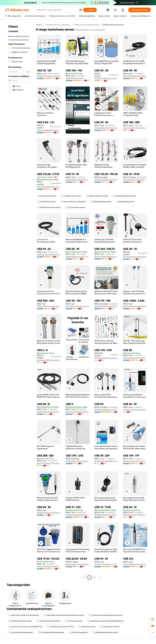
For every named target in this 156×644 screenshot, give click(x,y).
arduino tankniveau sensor (97, 196)
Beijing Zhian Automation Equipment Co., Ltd (135, 306)
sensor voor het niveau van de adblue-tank (25, 627)
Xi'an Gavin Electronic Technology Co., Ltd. (135, 358)
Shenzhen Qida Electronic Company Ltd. (106, 409)
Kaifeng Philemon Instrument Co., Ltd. (49, 306)
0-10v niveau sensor (74, 621)
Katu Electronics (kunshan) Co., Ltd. (135, 515)
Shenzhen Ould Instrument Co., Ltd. (135, 180)
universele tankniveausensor (49, 621)
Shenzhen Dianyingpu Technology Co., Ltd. (106, 515)
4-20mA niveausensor (78, 632)
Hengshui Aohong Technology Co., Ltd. (106, 180)
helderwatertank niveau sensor (105, 632)
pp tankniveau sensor (125, 202)
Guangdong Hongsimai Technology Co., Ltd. (49, 412)
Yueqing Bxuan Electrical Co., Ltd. (106, 128)
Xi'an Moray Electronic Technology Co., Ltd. (106, 78)
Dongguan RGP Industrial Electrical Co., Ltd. (49, 360)
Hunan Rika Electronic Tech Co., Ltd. (135, 564)
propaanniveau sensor (47, 196)
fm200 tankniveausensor (101, 202)
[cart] (116, 10)
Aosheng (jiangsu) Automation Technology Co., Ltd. (135, 409)
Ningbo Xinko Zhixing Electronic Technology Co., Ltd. (78, 461)
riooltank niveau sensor (71, 196)
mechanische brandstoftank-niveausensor (106, 615)
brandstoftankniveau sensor (124, 196)
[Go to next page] (100, 577)
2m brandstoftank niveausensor (51, 632)
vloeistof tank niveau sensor (49, 207)
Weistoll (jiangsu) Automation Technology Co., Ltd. (49, 513)
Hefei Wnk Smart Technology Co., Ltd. (135, 76)
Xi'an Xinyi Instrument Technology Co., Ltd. (106, 564)
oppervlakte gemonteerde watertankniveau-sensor (64, 615)
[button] (81, 10)
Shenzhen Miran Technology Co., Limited (49, 463)
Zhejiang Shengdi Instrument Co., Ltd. (78, 564)
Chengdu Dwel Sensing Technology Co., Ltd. (135, 128)
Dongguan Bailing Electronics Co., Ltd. (49, 130)
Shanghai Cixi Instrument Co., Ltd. (135, 461)
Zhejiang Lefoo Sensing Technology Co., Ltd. (49, 254)
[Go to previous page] (84, 577)
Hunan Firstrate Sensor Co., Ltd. (78, 515)
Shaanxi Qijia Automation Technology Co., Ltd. (78, 256)
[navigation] (20, 301)
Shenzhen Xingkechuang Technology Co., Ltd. (78, 412)
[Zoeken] (90, 10)
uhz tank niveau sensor (75, 207)
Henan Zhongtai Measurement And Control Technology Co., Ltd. (106, 256)
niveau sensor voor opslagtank (73, 202)
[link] (153, 619)
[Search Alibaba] (57, 10)
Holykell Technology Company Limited (49, 76)
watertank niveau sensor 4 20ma (60, 627)
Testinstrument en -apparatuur (58, 25)
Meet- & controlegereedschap (87, 25)
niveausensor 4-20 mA (110, 627)
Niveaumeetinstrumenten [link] (113, 25)
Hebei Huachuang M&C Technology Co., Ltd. (106, 461)
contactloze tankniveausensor (21, 632)
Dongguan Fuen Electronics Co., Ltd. (106, 358)
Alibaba (39, 25)
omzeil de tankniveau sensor (20, 621)
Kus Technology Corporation (135, 257)
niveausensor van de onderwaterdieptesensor (105, 621)
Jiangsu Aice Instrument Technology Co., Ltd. (49, 566)
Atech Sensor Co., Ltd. (75, 78)
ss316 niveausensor (87, 627)
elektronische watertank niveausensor (24, 615)
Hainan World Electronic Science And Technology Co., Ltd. (106, 306)
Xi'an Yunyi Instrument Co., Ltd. (49, 187)
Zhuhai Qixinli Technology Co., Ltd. (78, 180)
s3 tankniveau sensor (47, 202)
